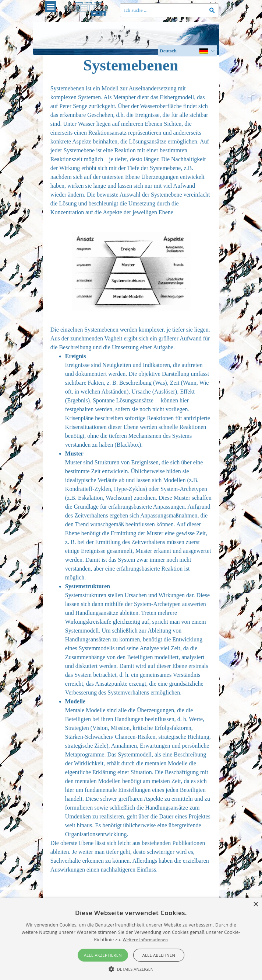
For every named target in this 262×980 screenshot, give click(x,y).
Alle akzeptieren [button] (103, 955)
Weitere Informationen (145, 940)
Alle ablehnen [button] (159, 955)
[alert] (131, 939)
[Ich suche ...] (169, 10)
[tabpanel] (131, 150)
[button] (131, 968)
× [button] (256, 905)
